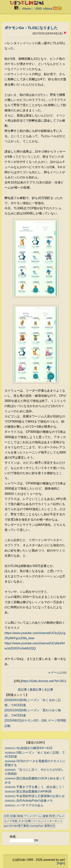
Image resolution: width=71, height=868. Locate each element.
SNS (39, 9)
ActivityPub (36, 826)
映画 (20, 816)
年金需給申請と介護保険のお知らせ (35, 796)
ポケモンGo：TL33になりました (31, 28)
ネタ (21, 821)
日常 (7, 816)
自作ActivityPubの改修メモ (29, 801)
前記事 (22, 690)
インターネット (53, 821)
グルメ (60, 816)
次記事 (49, 690)
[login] (61, 863)
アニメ (28, 816)
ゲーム (59, 672)
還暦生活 (50, 826)
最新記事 (36, 690)
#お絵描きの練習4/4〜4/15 (29, 748)
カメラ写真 (11, 821)
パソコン (37, 821)
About (48, 9)
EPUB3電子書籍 (19, 826)
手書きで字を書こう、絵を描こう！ (35, 787)
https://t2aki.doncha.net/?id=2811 (44, 681)
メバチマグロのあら (24, 805)
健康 (45, 816)
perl (6, 826)
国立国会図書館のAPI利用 (28, 791)
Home (27, 9)
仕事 (28, 821)
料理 (52, 816)
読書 (13, 816)
